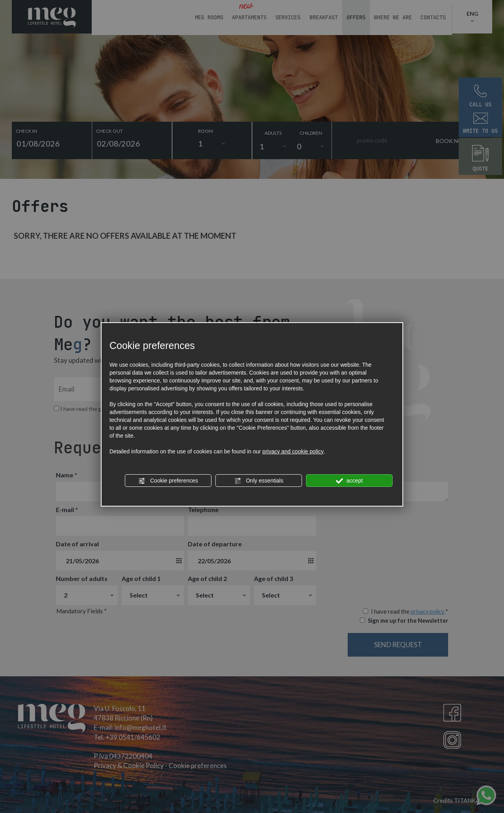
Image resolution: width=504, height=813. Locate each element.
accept (349, 481)
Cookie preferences (168, 481)
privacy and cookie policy (293, 451)
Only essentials (259, 481)
